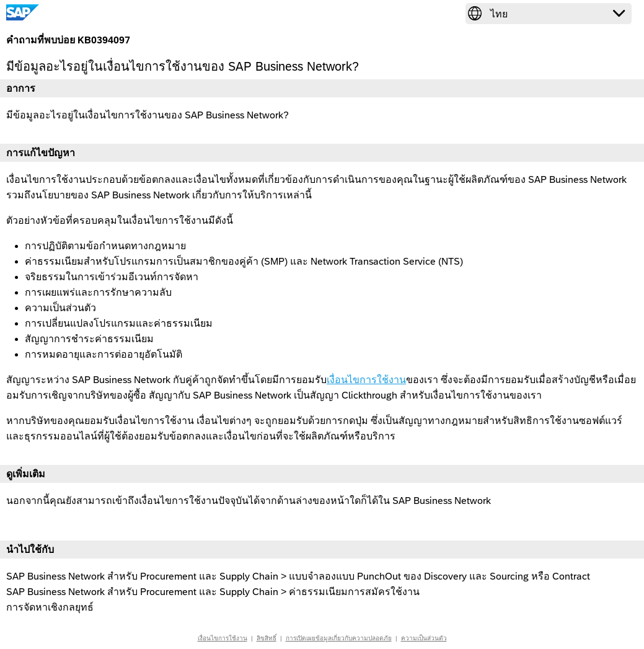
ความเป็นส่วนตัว (424, 638)
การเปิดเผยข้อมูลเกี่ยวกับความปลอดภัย (339, 638)
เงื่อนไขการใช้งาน (366, 380)
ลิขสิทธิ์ (267, 638)
